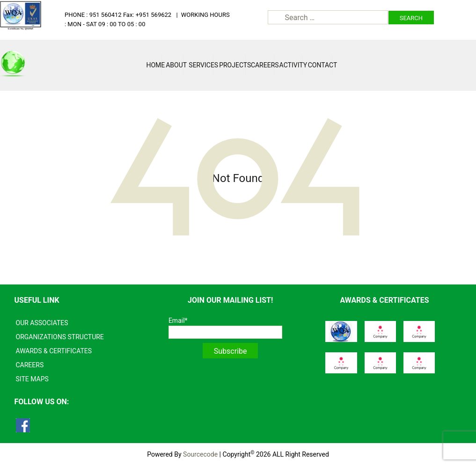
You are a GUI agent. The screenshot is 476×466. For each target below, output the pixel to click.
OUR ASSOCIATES (42, 323)
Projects (232, 65)
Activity (291, 65)
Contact (320, 65)
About (175, 65)
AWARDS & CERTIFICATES (54, 351)
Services (201, 65)
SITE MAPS (32, 379)
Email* (225, 328)
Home (154, 65)
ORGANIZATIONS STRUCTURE (60, 337)
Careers (263, 65)
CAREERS (30, 365)
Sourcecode (200, 454)
